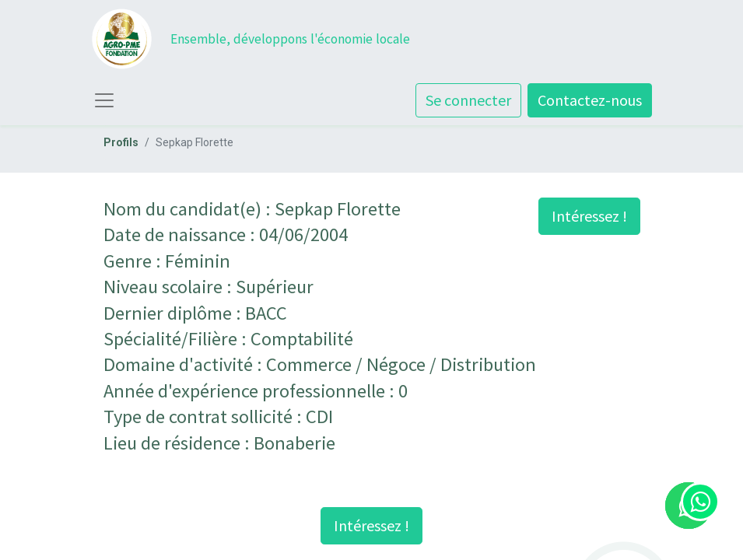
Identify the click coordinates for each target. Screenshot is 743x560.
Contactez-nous (590, 100)
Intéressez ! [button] (589, 216)
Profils (121, 142)
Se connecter (468, 100)
